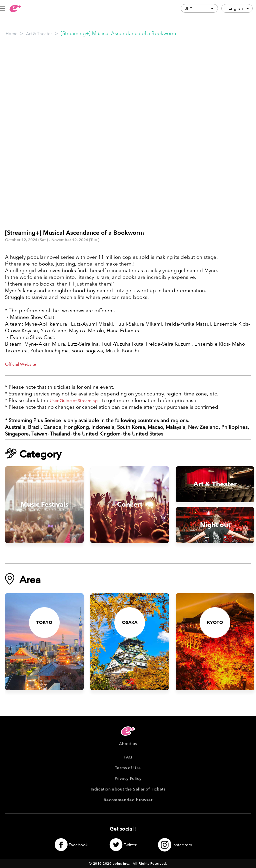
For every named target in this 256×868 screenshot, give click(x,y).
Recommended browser (128, 800)
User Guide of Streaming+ (75, 401)
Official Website (20, 364)
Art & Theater (39, 34)
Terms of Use (128, 768)
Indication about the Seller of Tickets (128, 789)
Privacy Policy (128, 778)
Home (11, 34)
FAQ (128, 757)
